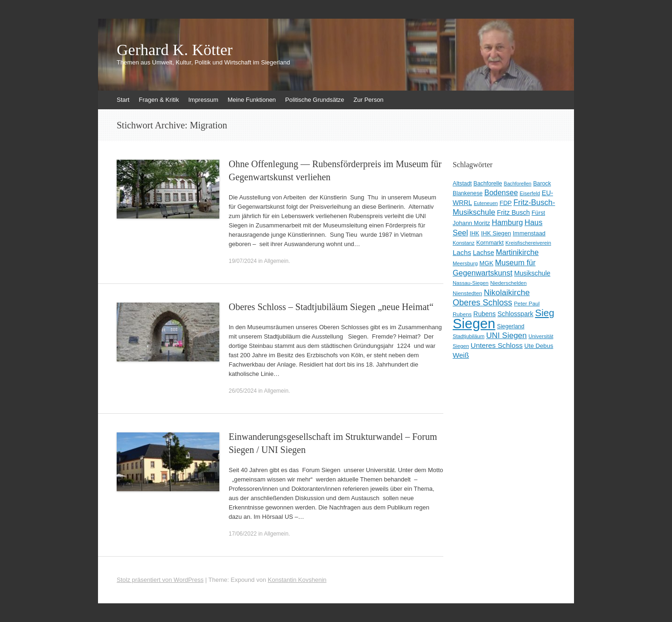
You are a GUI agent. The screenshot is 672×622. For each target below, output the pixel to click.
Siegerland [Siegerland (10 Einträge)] (511, 326)
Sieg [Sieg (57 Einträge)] (544, 313)
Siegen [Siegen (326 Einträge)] (474, 323)
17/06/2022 (243, 534)
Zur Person (369, 100)
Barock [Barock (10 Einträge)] (542, 184)
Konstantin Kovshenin (297, 580)
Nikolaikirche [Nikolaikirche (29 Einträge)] (507, 292)
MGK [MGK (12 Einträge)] (486, 263)
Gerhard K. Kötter (175, 50)
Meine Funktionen (252, 100)
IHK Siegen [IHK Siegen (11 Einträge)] (496, 233)
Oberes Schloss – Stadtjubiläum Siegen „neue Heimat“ (331, 307)
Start (123, 100)
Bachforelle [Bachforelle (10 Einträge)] (488, 184)
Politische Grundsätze (315, 100)
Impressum (203, 100)
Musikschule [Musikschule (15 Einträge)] (532, 273)
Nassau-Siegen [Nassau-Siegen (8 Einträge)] (471, 283)
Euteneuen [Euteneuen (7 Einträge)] (486, 203)
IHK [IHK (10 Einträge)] (475, 233)
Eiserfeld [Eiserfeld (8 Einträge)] (530, 193)
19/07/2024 (243, 261)
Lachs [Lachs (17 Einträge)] (462, 253)
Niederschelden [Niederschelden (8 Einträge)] (508, 283)
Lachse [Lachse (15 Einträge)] (483, 253)
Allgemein (276, 261)
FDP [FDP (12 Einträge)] (505, 203)
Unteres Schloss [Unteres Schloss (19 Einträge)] (497, 345)
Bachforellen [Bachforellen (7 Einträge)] (518, 184)
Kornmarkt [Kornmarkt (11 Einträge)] (490, 243)
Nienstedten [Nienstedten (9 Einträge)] (467, 293)
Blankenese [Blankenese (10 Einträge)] (468, 193)
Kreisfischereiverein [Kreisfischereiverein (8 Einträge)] (528, 243)
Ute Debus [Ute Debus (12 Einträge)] (539, 346)
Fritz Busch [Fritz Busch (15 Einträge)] (514, 212)
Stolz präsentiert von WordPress (160, 580)
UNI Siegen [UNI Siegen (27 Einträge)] (507, 336)
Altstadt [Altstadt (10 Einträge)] (462, 184)
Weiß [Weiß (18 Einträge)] (461, 355)
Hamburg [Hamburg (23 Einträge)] (507, 222)
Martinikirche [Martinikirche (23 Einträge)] (517, 252)
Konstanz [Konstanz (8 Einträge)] (464, 243)
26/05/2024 (243, 391)
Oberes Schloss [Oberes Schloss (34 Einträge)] (483, 303)
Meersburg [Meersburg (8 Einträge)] (465, 263)
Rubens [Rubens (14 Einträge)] (484, 314)
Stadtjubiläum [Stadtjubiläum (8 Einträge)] (469, 336)
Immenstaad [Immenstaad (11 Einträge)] (529, 233)
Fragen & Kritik (159, 100)
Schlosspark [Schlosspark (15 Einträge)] (515, 314)
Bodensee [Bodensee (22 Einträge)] (501, 193)
